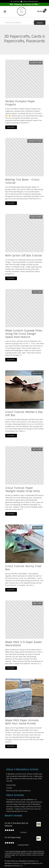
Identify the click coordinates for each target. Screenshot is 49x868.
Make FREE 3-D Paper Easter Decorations (24, 644)
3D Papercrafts (17, 36)
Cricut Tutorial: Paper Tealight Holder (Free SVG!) (23, 490)
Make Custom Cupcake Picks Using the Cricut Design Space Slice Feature (24, 334)
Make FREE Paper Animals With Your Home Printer (22, 722)
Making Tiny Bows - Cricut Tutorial (22, 181)
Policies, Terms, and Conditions (18, 791)
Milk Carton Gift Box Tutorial (24, 256)
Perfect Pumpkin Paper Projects (20, 103)
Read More (11, 127)
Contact (9, 788)
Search (40, 23)
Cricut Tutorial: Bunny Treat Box (23, 568)
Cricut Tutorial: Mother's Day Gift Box (24, 414)
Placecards (35, 41)
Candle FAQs (11, 785)
